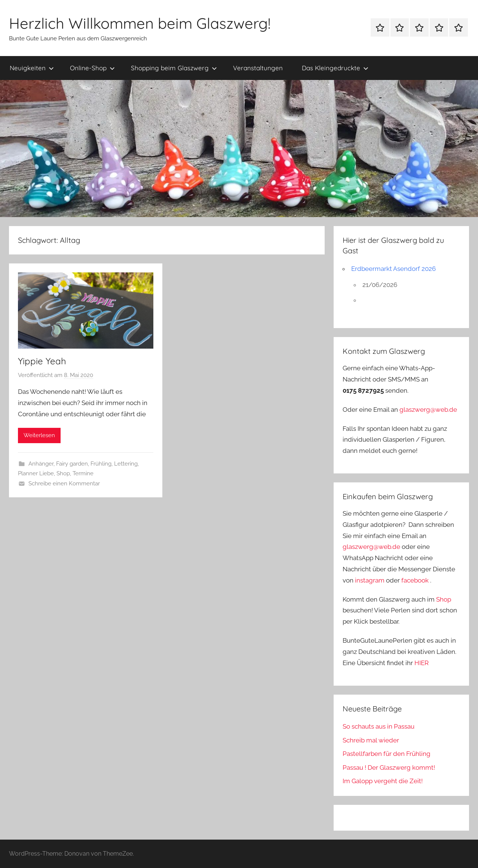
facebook (415, 580)
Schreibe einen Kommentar (64, 484)
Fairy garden (72, 464)
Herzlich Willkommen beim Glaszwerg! (140, 23)
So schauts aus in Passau (379, 726)
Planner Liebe (36, 473)
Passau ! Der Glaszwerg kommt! (389, 767)
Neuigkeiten (32, 68)
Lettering (126, 464)
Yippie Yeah (42, 361)
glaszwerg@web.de (428, 410)
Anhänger (41, 464)
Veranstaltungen (258, 68)
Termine (83, 473)
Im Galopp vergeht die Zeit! (383, 781)
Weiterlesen (39, 435)
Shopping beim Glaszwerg (174, 68)
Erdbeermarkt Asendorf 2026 (393, 269)
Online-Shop (92, 68)
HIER (422, 663)
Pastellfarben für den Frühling (387, 754)
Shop (63, 473)
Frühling (101, 464)
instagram (370, 580)
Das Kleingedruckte (335, 68)
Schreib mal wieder (371, 740)
